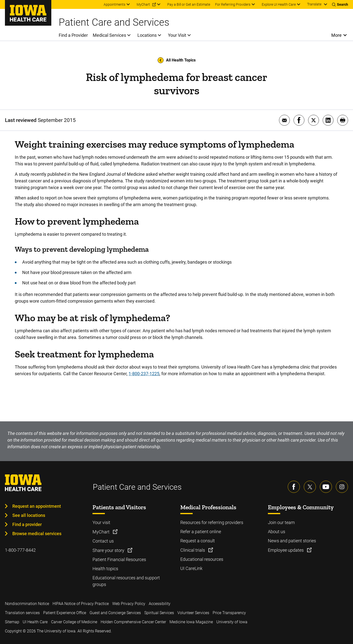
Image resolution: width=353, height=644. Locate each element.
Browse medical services (37, 534)
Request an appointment (37, 506)
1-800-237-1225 (144, 374)
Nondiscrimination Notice (27, 604)
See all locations (29, 515)
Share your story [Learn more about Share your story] (109, 550)
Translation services (22, 613)
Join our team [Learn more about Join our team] (281, 522)
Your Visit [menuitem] (177, 35)
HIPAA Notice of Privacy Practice (81, 604)
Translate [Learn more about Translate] (314, 4)
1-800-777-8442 (20, 550)
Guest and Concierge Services (115, 613)
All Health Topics (177, 60)
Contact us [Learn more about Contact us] (103, 541)
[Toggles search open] (340, 4)
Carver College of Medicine (74, 622)
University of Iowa (232, 622)
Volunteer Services (193, 613)
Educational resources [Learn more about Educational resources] (202, 559)
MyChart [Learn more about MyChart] (102, 532)
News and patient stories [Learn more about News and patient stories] (292, 541)
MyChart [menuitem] (143, 4)
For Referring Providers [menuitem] (233, 4)
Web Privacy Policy (129, 604)
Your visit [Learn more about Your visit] (101, 522)
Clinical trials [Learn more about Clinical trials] (193, 550)
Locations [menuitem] (147, 35)
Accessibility (160, 604)
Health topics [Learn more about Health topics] (105, 569)
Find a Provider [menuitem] (73, 35)
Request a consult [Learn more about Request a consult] (198, 541)
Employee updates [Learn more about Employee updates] (286, 550)
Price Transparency (229, 613)
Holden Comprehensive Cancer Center (133, 622)
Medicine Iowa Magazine (191, 622)
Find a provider (27, 524)
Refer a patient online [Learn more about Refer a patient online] (201, 532)
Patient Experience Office (65, 613)
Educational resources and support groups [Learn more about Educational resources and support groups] (126, 581)
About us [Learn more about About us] (277, 532)
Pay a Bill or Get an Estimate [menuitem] (189, 4)
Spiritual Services (159, 613)
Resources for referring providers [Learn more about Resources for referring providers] (212, 522)
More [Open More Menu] (337, 35)
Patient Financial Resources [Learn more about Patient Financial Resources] (119, 559)
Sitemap (12, 622)
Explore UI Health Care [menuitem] (279, 4)
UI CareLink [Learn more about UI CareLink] (191, 568)
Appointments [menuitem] (114, 4)
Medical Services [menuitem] (109, 35)
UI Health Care (35, 622)
